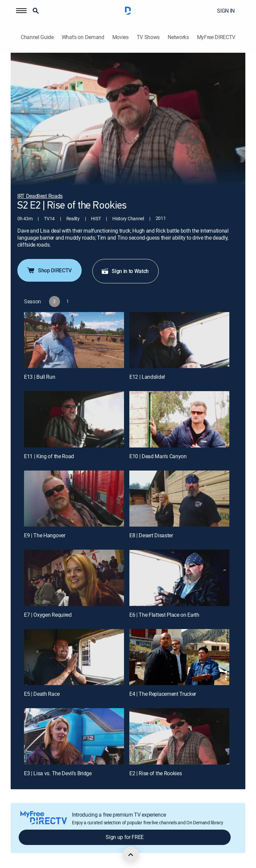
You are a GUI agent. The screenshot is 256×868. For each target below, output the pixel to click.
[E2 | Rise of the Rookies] (179, 736)
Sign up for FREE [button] (125, 837)
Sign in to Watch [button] (125, 271)
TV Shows (148, 37)
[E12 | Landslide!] (179, 340)
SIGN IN (226, 11)
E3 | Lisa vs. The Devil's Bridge (58, 773)
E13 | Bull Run (40, 377)
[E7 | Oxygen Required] (74, 578)
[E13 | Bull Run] (74, 340)
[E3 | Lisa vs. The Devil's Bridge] (74, 736)
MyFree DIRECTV (216, 37)
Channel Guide (37, 37)
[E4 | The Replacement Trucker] (179, 657)
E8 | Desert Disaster (151, 535)
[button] (21, 11)
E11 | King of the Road (49, 456)
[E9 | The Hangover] (74, 499)
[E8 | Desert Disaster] (179, 499)
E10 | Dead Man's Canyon (158, 456)
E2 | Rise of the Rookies (155, 773)
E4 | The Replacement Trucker (163, 694)
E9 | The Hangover (45, 535)
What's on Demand (83, 37)
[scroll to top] (131, 855)
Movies (120, 37)
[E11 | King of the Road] (74, 419)
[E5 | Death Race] (74, 657)
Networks (178, 37)
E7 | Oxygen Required (48, 615)
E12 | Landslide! (147, 377)
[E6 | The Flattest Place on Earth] (179, 578)
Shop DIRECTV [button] (49, 270)
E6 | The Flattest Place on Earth (164, 615)
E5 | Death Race (42, 694)
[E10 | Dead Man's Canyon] (179, 419)
